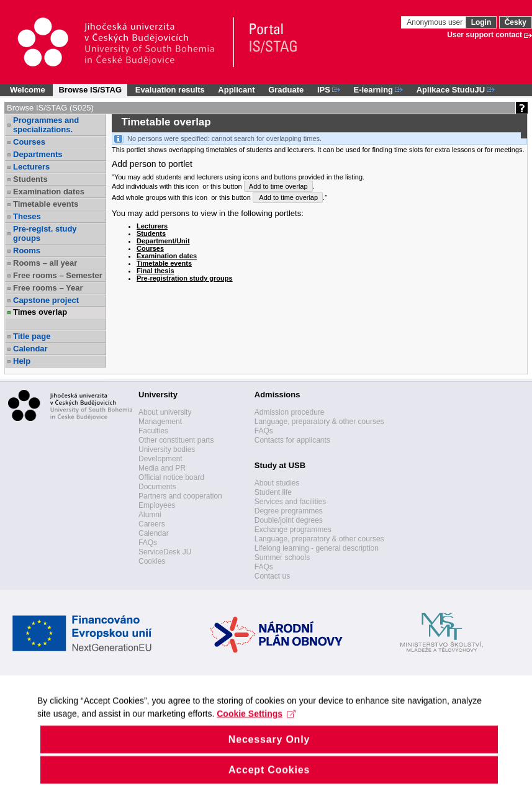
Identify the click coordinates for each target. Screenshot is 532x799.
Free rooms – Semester (58, 275)
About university (165, 412)
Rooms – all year (45, 263)
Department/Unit (163, 241)
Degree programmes (289, 511)
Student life (273, 492)
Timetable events (46, 204)
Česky (516, 22)
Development (160, 459)
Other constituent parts (176, 440)
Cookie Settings (256, 729)
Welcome (28, 90)
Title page (32, 336)
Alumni (150, 515)
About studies (277, 483)
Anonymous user (435, 22)
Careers (152, 524)
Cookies (152, 561)
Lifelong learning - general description (317, 548)
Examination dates (49, 192)
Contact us (272, 576)
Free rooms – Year (48, 288)
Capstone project (46, 300)
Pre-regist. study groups (45, 233)
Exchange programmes (293, 530)
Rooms (27, 251)
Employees (157, 505)
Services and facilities (290, 502)
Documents (157, 487)
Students (30, 179)
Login (481, 22)
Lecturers (31, 167)
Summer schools (282, 557)
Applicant (236, 90)
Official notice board (171, 477)
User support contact (485, 35)
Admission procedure (290, 412)
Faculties (153, 431)
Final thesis (156, 271)
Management (160, 422)
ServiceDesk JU (165, 552)
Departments (38, 154)
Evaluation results (170, 90)
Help (22, 361)
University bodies (167, 449)
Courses (29, 142)
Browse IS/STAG (90, 90)
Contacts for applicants (292, 440)
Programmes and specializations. (46, 125)
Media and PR (162, 468)
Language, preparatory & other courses (319, 422)
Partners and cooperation (180, 496)
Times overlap (40, 312)
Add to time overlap (278, 186)
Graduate (286, 90)
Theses (27, 216)
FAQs (148, 543)
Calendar (30, 349)
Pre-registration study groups (185, 278)
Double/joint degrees (289, 520)
